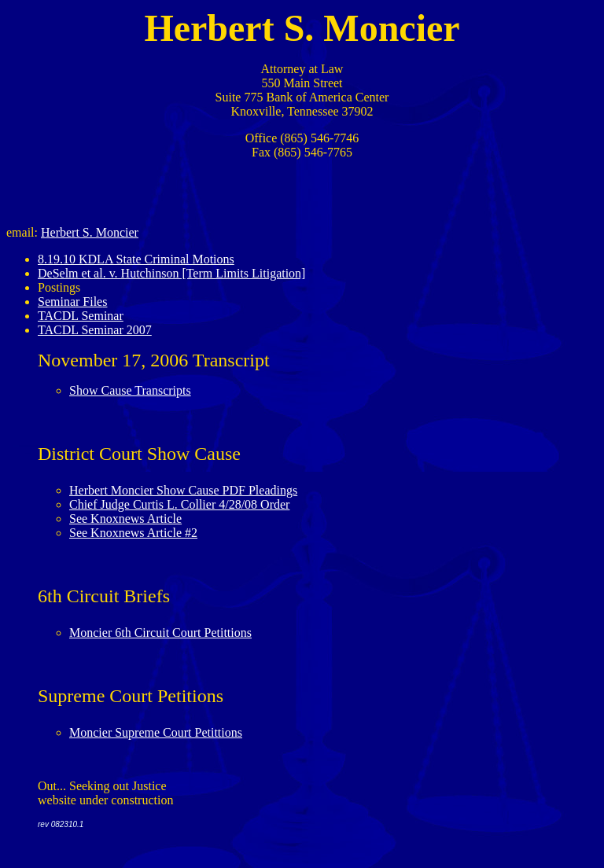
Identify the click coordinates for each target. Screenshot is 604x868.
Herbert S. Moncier (90, 232)
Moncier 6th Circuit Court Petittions (160, 633)
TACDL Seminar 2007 (95, 330)
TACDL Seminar (81, 316)
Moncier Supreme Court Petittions (156, 732)
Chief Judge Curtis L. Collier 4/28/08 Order (179, 504)
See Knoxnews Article (125, 519)
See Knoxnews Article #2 (133, 533)
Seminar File (70, 302)
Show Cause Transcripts (130, 390)
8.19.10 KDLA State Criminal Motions (136, 259)
